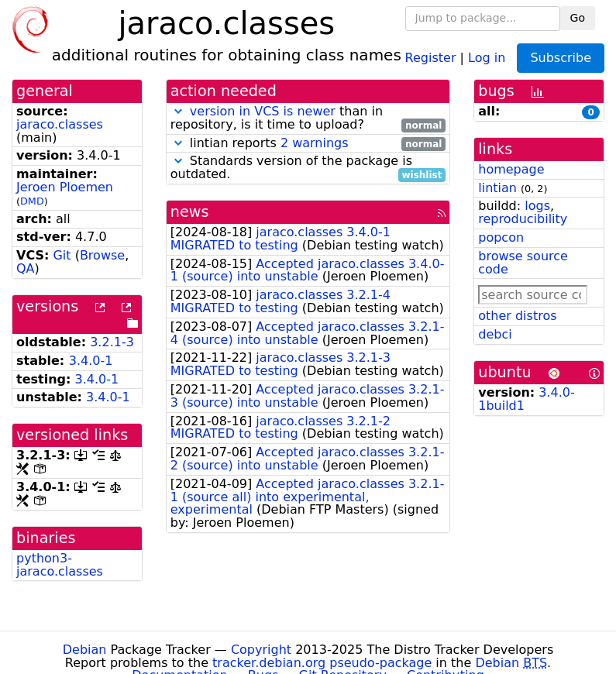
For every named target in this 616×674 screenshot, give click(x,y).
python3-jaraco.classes (60, 565)
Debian (85, 650)
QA (26, 268)
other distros (517, 316)
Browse (102, 255)
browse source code (523, 263)
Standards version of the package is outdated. (308, 168)
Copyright (261, 650)
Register (431, 57)
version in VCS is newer (263, 111)
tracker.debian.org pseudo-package (322, 663)
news (190, 212)
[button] (178, 111)
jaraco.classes (60, 124)
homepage (511, 169)
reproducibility (523, 219)
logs (537, 206)
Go (578, 18)
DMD (32, 201)
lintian (497, 188)
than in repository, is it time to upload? (308, 119)
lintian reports (308, 144)
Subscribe (561, 58)
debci (495, 334)
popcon (501, 237)
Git (62, 255)
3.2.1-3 (112, 342)
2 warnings (315, 143)
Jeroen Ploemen (65, 187)
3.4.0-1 (91, 361)
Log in (487, 57)
